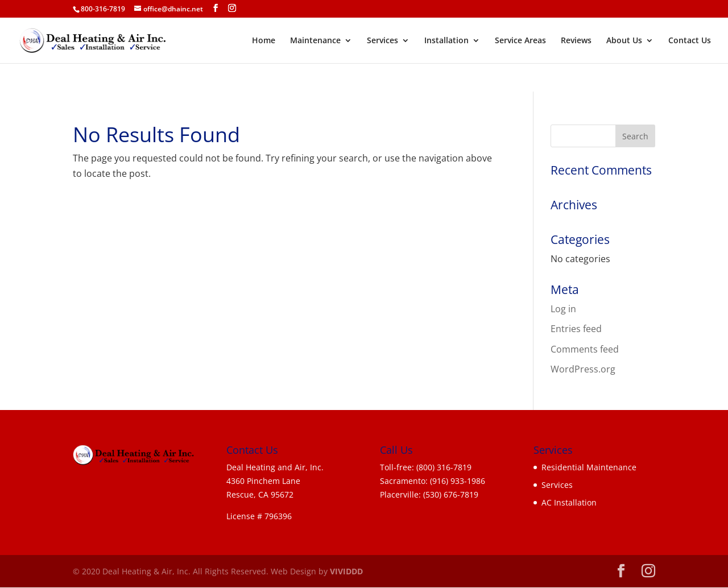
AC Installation (569, 502)
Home (264, 41)
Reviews (576, 41)
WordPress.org (583, 369)
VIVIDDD (346, 571)
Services (382, 41)
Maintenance (315, 41)
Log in (563, 309)
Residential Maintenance (589, 467)
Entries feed (576, 329)
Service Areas (520, 41)
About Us (624, 41)
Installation (446, 41)
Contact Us (690, 41)
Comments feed (585, 349)
